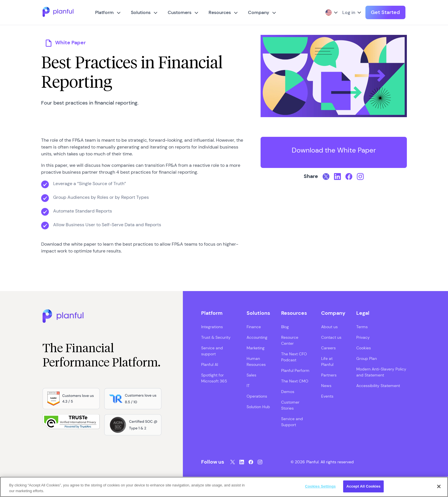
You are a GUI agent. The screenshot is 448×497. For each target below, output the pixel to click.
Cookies (364, 348)
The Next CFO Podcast (294, 357)
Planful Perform (295, 370)
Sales (251, 375)
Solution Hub (258, 407)
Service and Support (292, 422)
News (326, 386)
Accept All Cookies (363, 486)
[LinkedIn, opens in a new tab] (337, 177)
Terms (362, 327)
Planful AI (210, 364)
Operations (257, 396)
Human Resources (256, 361)
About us (329, 327)
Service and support (212, 351)
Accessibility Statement (378, 386)
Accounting (257, 337)
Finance (254, 327)
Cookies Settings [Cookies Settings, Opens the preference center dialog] (321, 486)
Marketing (256, 348)
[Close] (439, 486)
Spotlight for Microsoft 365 (214, 378)
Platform (104, 12)
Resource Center (290, 340)
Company (259, 12)
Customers (180, 12)
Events (327, 396)
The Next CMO (295, 381)
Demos (288, 392)
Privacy (363, 337)
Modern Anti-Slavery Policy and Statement (381, 372)
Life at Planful (327, 361)
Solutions (141, 12)
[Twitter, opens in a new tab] (326, 177)
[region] (224, 487)
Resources (220, 12)
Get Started (385, 12)
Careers (328, 348)
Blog (285, 327)
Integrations (212, 327)
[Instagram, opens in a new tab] (360, 177)
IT (248, 386)
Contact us (331, 337)
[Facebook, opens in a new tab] (349, 177)
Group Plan (367, 358)
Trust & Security (216, 337)
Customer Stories (290, 405)
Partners (329, 375)
